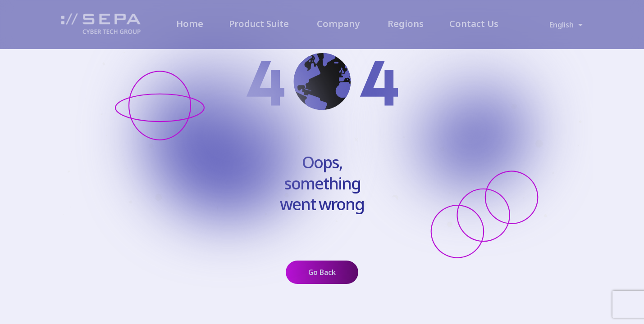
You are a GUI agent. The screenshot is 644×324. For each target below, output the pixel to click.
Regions (406, 24)
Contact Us (474, 24)
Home (190, 24)
